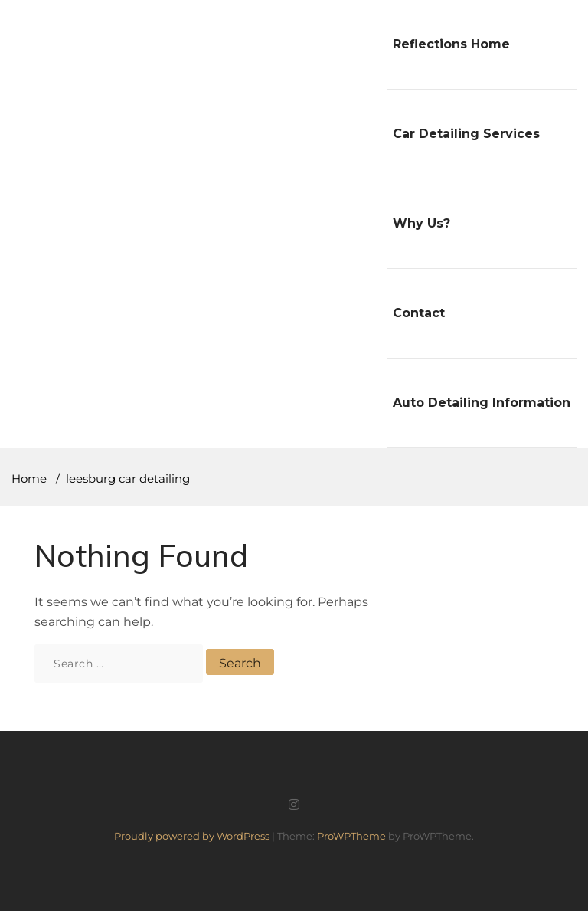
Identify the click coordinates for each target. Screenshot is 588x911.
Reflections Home (451, 44)
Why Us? (421, 223)
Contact (419, 313)
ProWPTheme (351, 836)
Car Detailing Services (466, 134)
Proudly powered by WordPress (193, 836)
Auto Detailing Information (482, 403)
